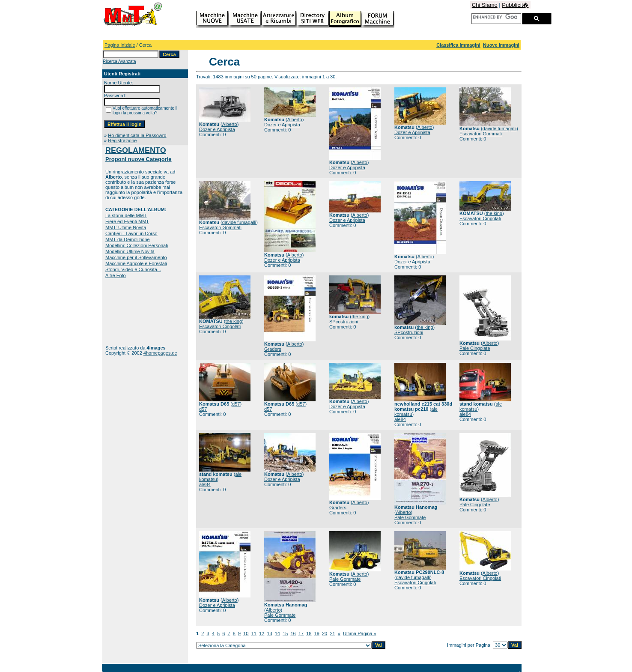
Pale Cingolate (475, 348)
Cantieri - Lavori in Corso (131, 233)
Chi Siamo (485, 5)
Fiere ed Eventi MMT (127, 221)
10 (246, 633)
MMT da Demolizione (128, 239)
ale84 (400, 419)
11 (254, 633)
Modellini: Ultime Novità (130, 251)
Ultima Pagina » (360, 633)
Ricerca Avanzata (119, 61)
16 (293, 633)
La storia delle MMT (126, 215)
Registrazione (122, 140)
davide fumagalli (500, 128)
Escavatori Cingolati (480, 218)
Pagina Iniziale (120, 45)
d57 (236, 404)
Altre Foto (116, 275)
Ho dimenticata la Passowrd (137, 135)
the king (494, 213)
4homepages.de (160, 353)
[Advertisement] (132, 312)
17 (301, 633)
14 (277, 633)
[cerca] (495, 17)
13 (269, 633)
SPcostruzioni (344, 322)
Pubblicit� (515, 5)
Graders (273, 349)
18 (309, 633)
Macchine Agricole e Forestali (136, 263)
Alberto (230, 124)
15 (285, 633)
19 (317, 633)
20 (325, 633)
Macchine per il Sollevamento (136, 257)
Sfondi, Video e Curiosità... (133, 269)
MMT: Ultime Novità (126, 227)
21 (332, 633)
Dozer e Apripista (217, 129)
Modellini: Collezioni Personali (137, 245)
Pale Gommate (410, 517)
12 (262, 633)
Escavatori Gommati (481, 134)
